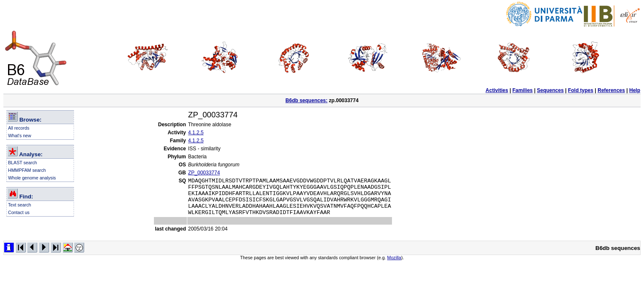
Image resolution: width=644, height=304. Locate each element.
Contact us (19, 212)
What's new (20, 136)
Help (635, 90)
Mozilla (394, 265)
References (611, 90)
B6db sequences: (306, 100)
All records (19, 128)
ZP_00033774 (204, 173)
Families (523, 90)
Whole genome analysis (32, 178)
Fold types (581, 90)
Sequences (550, 90)
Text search (20, 205)
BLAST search (23, 163)
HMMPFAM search (27, 170)
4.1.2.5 (196, 133)
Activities (497, 90)
